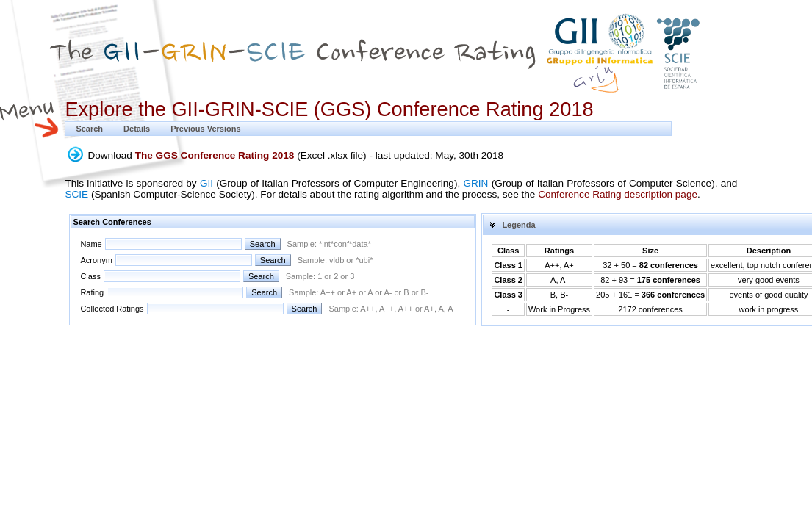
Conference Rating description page (618, 194)
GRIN (475, 183)
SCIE (76, 194)
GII (206, 183)
